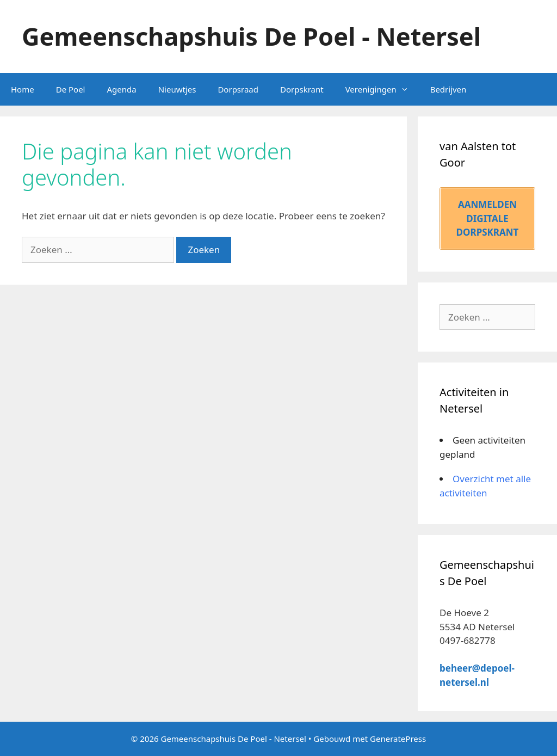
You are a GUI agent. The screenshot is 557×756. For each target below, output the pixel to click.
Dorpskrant (302, 89)
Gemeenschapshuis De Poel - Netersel (251, 36)
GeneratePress (398, 739)
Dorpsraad (238, 89)
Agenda (121, 89)
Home (23, 89)
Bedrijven (448, 89)
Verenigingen (382, 89)
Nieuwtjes (177, 89)
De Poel (71, 89)
